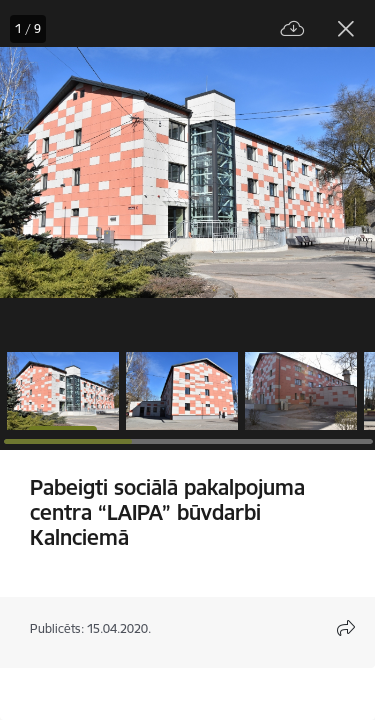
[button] (63, 391)
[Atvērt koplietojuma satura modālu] (346, 628)
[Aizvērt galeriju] (346, 29)
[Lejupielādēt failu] (293, 29)
